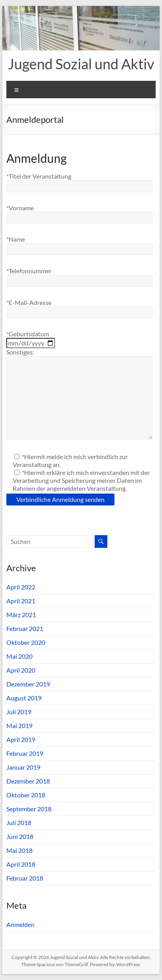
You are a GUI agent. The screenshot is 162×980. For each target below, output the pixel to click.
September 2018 (29, 809)
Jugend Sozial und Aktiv (81, 64)
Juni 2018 (20, 836)
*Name (16, 239)
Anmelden (20, 924)
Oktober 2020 (26, 642)
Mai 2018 (19, 850)
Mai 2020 (19, 656)
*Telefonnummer (29, 271)
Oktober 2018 (26, 795)
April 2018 (21, 864)
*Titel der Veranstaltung (39, 176)
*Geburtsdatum (28, 334)
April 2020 (21, 670)
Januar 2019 (23, 767)
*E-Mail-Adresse (29, 302)
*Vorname (20, 208)
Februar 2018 (25, 878)
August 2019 (24, 698)
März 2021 (21, 615)
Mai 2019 (19, 725)
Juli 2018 (19, 823)
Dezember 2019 (28, 684)
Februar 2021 (25, 628)
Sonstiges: (20, 352)
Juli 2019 (19, 712)
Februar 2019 (25, 753)
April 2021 (21, 601)
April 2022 (21, 587)
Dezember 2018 (28, 781)
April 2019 (21, 739)
